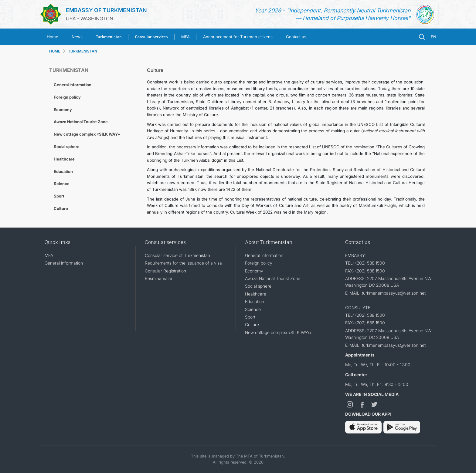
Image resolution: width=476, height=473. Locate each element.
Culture (61, 208)
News (77, 37)
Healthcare (64, 159)
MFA (185, 37)
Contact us (296, 37)
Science (62, 184)
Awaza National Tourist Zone (81, 122)
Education (63, 171)
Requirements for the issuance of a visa (183, 263)
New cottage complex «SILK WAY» (87, 134)
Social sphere (67, 147)
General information (73, 85)
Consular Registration (165, 271)
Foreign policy (67, 97)
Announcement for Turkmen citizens (238, 37)
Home (53, 37)
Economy (63, 110)
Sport (59, 196)
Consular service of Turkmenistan (177, 255)
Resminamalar (159, 278)
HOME (55, 51)
